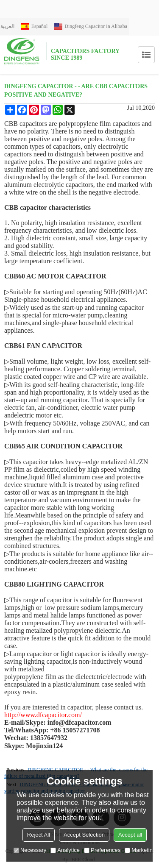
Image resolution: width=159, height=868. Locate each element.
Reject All (39, 835)
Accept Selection (84, 835)
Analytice (65, 850)
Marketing (140, 850)
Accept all (130, 835)
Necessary (30, 850)
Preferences (102, 850)
